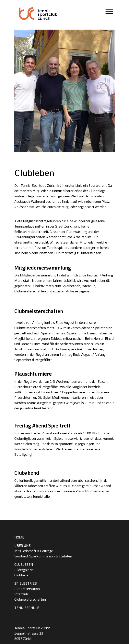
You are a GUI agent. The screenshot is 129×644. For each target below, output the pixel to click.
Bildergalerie (24, 570)
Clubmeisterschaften (30, 599)
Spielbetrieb (26, 583)
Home (19, 537)
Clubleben (24, 564)
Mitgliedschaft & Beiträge (34, 551)
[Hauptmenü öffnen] (109, 13)
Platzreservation (27, 589)
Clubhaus (21, 575)
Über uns (23, 546)
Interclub (21, 594)
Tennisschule (27, 608)
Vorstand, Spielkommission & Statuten (43, 556)
